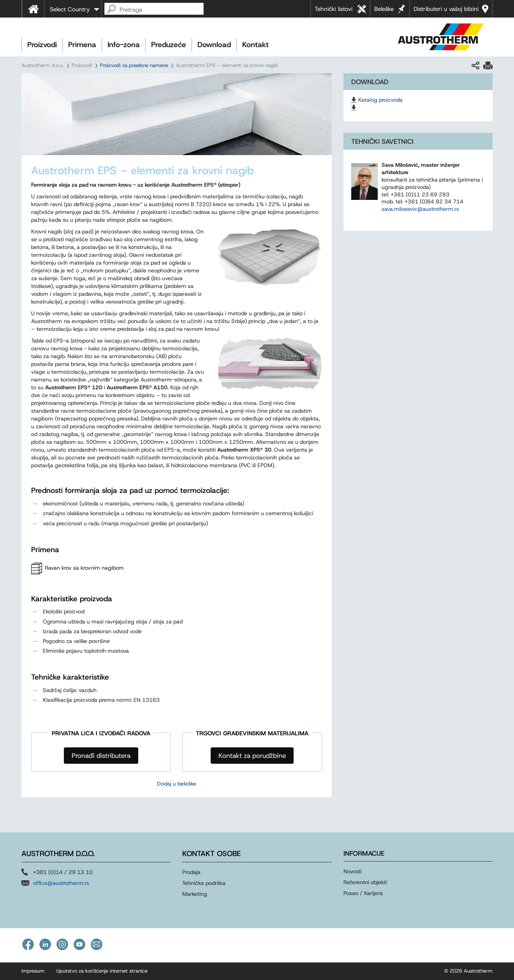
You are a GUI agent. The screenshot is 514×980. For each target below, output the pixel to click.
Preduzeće (169, 45)
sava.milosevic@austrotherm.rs (420, 209)
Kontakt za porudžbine (252, 756)
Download (214, 45)
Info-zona (124, 45)
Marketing (195, 894)
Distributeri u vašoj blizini (446, 9)
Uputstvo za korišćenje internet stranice (102, 971)
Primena (82, 45)
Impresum (33, 971)
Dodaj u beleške (177, 784)
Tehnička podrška (204, 883)
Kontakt (255, 45)
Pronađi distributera (101, 756)
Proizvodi (42, 45)
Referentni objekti (365, 882)
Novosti (353, 871)
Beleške (384, 9)
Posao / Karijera (363, 893)
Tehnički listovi (334, 9)
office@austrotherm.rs (61, 883)
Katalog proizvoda (380, 100)
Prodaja (191, 872)
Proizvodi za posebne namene (134, 65)
